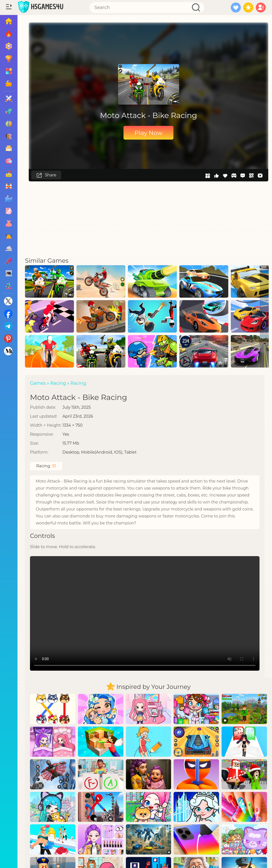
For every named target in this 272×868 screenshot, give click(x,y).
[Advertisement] (149, 219)
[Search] (147, 7)
